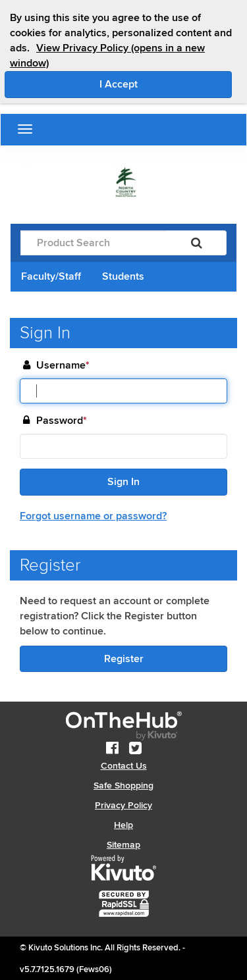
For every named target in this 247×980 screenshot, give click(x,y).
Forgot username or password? (93, 516)
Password (62, 421)
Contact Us (124, 766)
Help (123, 825)
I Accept (166, 84)
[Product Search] (94, 243)
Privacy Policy (123, 805)
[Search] (197, 243)
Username (63, 366)
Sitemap (123, 845)
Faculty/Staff (51, 276)
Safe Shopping (123, 786)
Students (123, 276)
